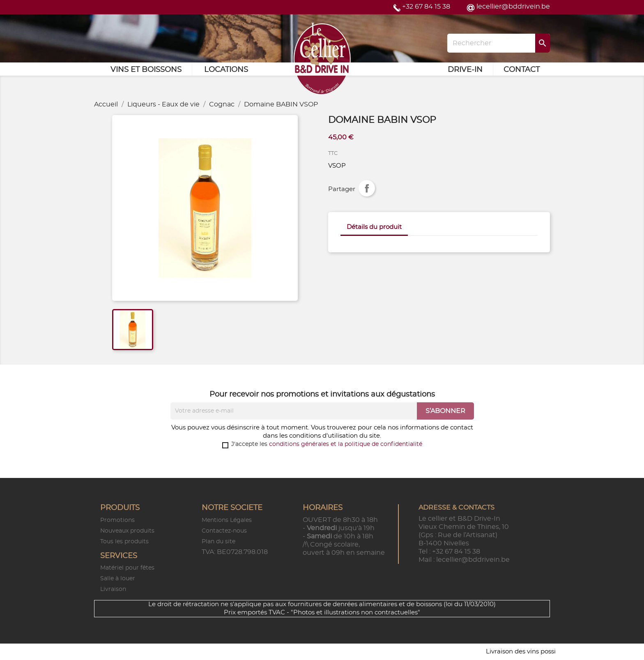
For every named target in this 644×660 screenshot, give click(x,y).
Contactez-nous (224, 531)
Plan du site (218, 542)
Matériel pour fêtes (127, 568)
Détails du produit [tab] (374, 227)
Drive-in (465, 70)
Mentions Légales (227, 520)
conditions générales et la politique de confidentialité (346, 444)
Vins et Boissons (146, 70)
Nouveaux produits (127, 531)
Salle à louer (118, 579)
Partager (367, 188)
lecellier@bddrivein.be (513, 7)
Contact (522, 70)
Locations (226, 70)
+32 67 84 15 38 (426, 7)
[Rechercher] (499, 43)
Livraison (113, 589)
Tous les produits (124, 542)
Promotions (117, 520)
